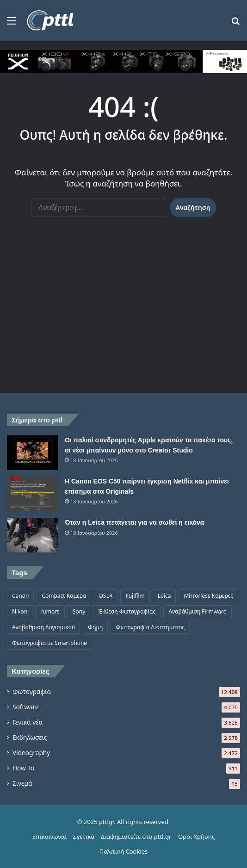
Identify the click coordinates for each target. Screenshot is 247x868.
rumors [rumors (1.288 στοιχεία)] (50, 611)
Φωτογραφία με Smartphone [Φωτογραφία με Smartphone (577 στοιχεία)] (49, 643)
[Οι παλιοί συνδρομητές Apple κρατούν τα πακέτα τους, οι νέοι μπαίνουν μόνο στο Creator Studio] (32, 453)
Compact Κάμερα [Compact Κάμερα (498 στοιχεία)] (64, 596)
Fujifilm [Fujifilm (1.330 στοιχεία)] (135, 596)
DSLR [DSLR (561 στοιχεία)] (106, 596)
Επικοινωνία (49, 837)
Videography (31, 753)
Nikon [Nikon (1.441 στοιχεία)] (20, 611)
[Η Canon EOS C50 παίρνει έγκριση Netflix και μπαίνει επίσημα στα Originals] (32, 494)
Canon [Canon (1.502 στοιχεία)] (20, 596)
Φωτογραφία (32, 691)
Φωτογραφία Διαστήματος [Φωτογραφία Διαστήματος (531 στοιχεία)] (150, 627)
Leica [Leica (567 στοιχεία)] (164, 596)
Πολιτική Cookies (124, 851)
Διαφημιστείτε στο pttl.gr (136, 837)
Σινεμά (22, 783)
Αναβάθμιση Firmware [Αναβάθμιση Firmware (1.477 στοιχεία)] (197, 611)
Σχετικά (84, 837)
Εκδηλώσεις (30, 737)
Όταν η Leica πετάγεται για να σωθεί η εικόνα (134, 522)
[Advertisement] (123, 314)
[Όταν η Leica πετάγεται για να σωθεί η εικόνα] (32, 535)
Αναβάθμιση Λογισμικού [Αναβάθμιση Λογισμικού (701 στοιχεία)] (43, 627)
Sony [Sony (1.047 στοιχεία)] (79, 611)
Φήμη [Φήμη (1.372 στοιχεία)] (95, 627)
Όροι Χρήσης (196, 837)
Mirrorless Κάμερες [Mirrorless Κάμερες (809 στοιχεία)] (208, 596)
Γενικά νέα (28, 722)
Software (26, 707)
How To (23, 768)
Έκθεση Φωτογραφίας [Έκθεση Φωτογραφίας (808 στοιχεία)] (127, 611)
